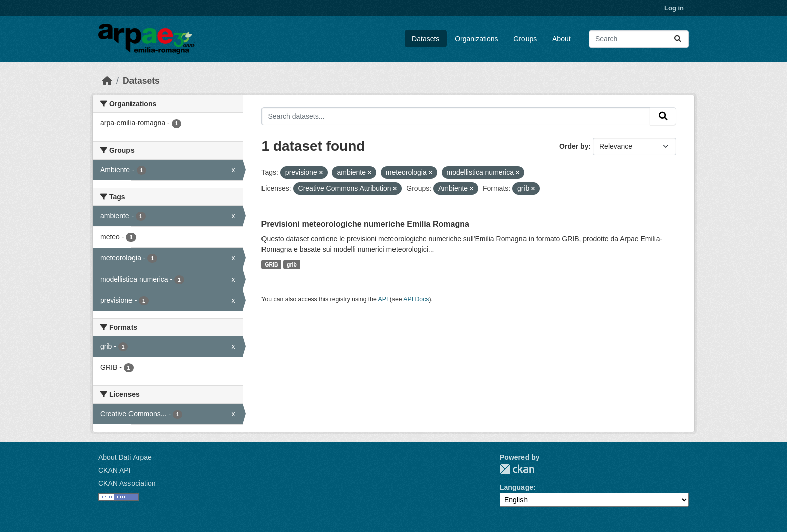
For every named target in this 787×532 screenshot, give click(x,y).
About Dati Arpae (125, 457)
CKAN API (115, 470)
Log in (674, 8)
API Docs (416, 299)
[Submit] (678, 39)
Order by (574, 146)
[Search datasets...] (639, 39)
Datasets (425, 39)
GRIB (271, 264)
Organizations (476, 39)
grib (292, 264)
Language (516, 487)
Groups (525, 39)
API (383, 299)
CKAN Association (127, 483)
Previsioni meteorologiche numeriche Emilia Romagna (365, 224)
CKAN (517, 469)
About (561, 39)
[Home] (107, 81)
